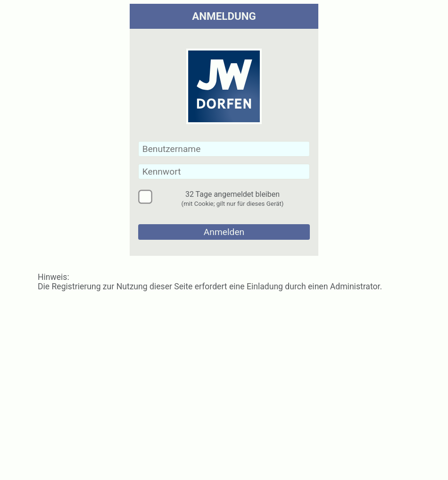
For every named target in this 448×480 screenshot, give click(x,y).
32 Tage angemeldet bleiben (233, 197)
